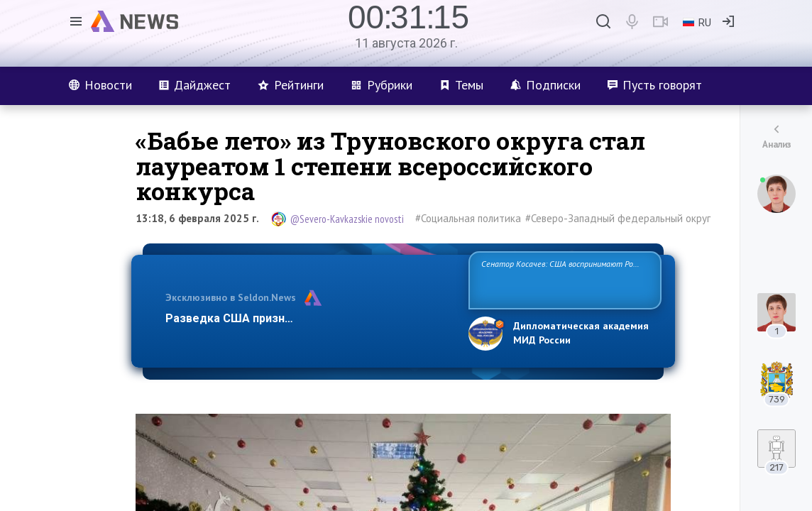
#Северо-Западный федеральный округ (618, 218)
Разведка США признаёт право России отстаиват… (309, 318)
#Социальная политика (468, 218)
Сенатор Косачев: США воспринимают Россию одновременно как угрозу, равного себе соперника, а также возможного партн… (565, 279)
